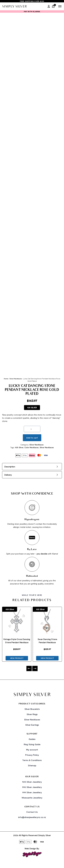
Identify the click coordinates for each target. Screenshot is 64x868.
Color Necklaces (32, 447)
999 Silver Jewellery (32, 792)
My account (32, 750)
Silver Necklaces (16, 379)
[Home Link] (14, 6)
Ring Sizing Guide (32, 744)
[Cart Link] (54, 6)
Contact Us (32, 812)
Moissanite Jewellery (32, 798)
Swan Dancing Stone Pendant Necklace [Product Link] (47, 641)
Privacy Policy (32, 755)
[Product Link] (17, 622)
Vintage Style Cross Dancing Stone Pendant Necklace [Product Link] (17, 641)
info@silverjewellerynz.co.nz (32, 817)
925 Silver (19, 447)
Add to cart (32, 438)
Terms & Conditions (32, 760)
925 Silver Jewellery (32, 782)
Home (6, 379)
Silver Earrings (32, 725)
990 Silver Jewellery (32, 787)
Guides (32, 739)
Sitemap (32, 765)
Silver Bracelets (32, 709)
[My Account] (49, 6)
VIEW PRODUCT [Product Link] (17, 658)
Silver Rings (32, 714)
